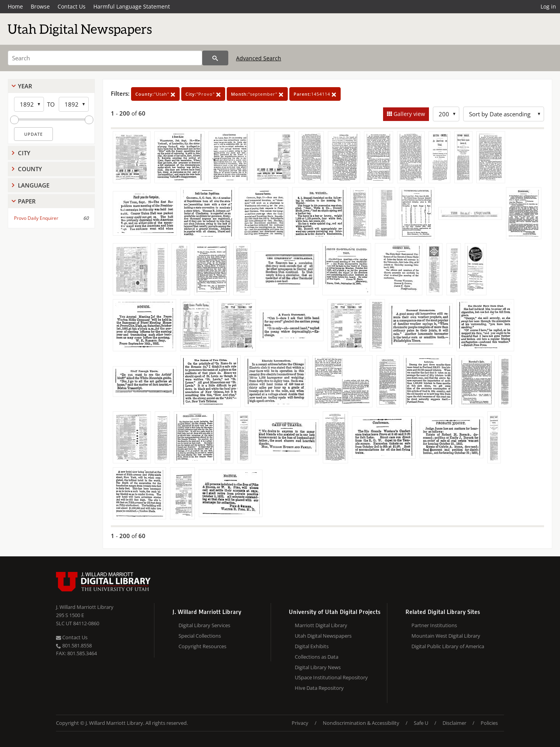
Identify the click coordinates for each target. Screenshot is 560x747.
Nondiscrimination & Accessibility (361, 723)
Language (34, 185)
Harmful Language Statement (132, 6)
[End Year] (74, 104)
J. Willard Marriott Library (85, 607)
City (24, 153)
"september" (257, 94)
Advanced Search (259, 58)
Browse (40, 6)
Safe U (421, 723)
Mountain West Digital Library (446, 636)
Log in (548, 6)
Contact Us (72, 6)
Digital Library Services (204, 625)
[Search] (105, 58)
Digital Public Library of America (448, 646)
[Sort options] (504, 114)
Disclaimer (454, 723)
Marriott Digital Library (321, 625)
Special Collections (200, 636)
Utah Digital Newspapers (323, 636)
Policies (489, 723)
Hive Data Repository (319, 688)
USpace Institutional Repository (331, 677)
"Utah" (155, 94)
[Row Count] (446, 114)
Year (25, 86)
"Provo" (203, 94)
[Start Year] (29, 104)
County (30, 169)
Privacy (300, 723)
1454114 (315, 94)
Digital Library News (318, 667)
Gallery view (409, 114)
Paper (27, 201)
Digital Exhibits (312, 646)
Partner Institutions (434, 625)
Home (15, 6)
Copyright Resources (202, 646)
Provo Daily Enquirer (36, 218)
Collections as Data (317, 657)
